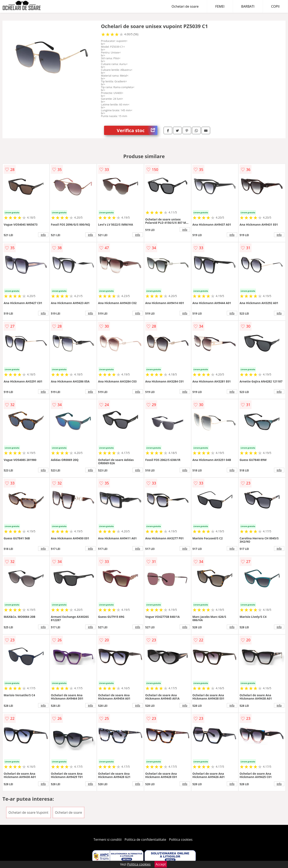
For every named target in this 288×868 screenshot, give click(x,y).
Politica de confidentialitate (145, 840)
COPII (275, 6)
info (43, 235)
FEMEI (220, 6)
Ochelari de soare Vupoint (28, 812)
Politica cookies (181, 840)
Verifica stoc (137, 130)
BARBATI (248, 6)
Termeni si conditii (108, 840)
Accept (161, 864)
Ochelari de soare (185, 6)
